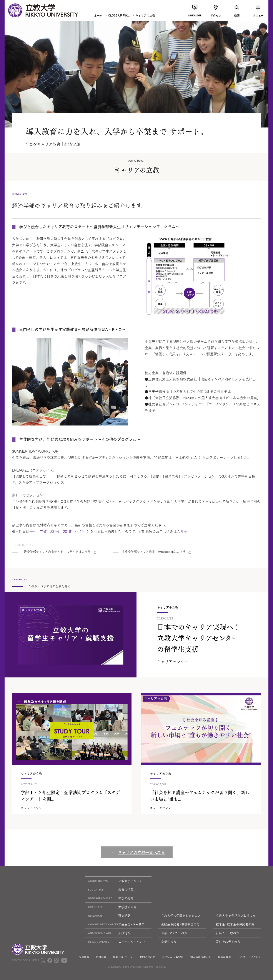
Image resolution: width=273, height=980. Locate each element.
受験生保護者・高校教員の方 (180, 924)
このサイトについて (249, 957)
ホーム (98, 15)
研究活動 (108, 916)
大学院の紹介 (111, 907)
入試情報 (108, 933)
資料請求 (101, 957)
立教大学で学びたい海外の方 (236, 915)
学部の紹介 (109, 898)
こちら (182, 531)
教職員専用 (224, 957)
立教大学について (114, 881)
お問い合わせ (147, 957)
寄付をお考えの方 (228, 942)
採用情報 (84, 957)
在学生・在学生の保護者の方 (235, 924)
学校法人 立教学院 (173, 957)
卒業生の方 (169, 942)
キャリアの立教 (145, 15)
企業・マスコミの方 (174, 933)
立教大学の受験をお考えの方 (181, 915)
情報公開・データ (123, 957)
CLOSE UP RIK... (119, 15)
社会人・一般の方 (227, 933)
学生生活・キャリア (115, 924)
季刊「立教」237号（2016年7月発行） (60, 531)
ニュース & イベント (115, 942)
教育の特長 (109, 890)
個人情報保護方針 (201, 957)
